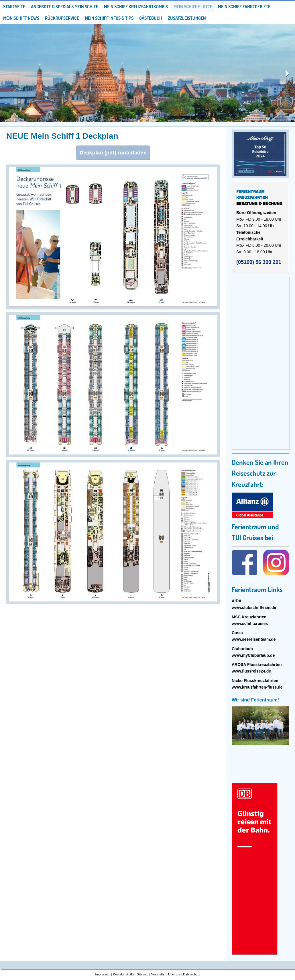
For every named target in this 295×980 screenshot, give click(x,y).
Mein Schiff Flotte (193, 7)
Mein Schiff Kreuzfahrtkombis (136, 7)
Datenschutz (191, 974)
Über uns (174, 974)
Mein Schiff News (21, 18)
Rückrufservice (62, 18)
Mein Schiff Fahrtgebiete (244, 7)
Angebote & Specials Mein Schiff (65, 7)
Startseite (14, 7)
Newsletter (158, 974)
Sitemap (143, 974)
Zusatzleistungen (187, 18)
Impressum (103, 974)
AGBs (130, 974)
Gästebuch (151, 18)
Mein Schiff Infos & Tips (109, 18)
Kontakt (118, 974)
